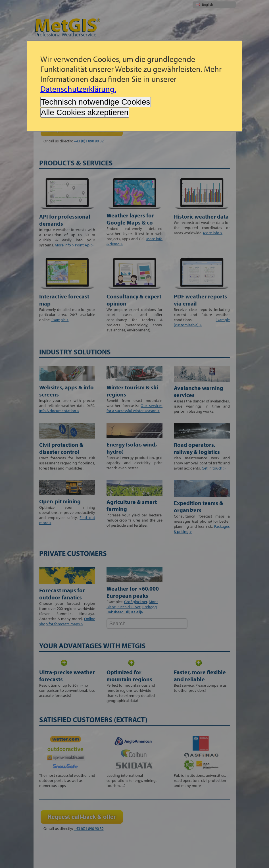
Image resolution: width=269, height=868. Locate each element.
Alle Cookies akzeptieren (85, 112)
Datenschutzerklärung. (78, 89)
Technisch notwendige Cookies (95, 102)
